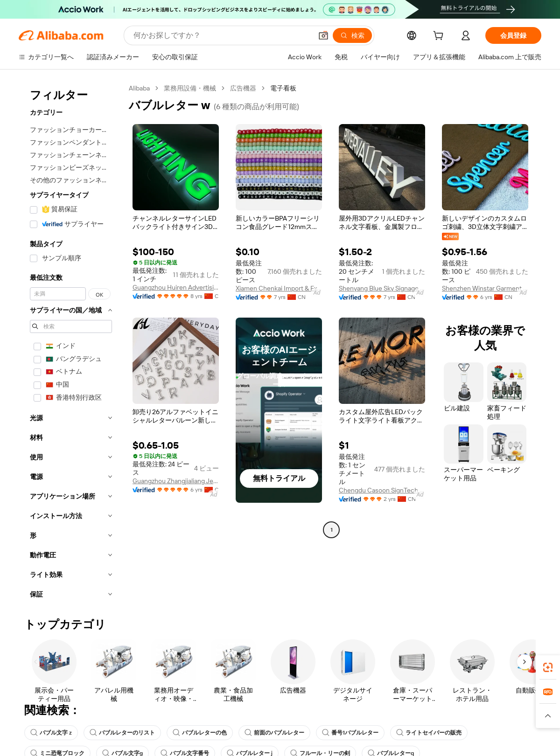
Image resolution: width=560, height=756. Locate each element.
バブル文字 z (51, 733)
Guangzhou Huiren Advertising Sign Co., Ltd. (176, 287)
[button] (548, 716)
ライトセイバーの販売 (429, 733)
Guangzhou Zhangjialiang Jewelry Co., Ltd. (176, 481)
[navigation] (71, 344)
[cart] (440, 37)
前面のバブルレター (274, 733)
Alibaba (139, 88)
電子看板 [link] (283, 88)
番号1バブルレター (350, 733)
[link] (548, 667)
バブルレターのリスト (122, 733)
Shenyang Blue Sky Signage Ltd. (382, 288)
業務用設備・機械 (190, 88)
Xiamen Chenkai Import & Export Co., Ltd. (279, 288)
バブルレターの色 (200, 733)
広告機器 (243, 88)
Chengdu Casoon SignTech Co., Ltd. (382, 490)
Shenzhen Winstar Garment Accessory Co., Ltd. (485, 288)
